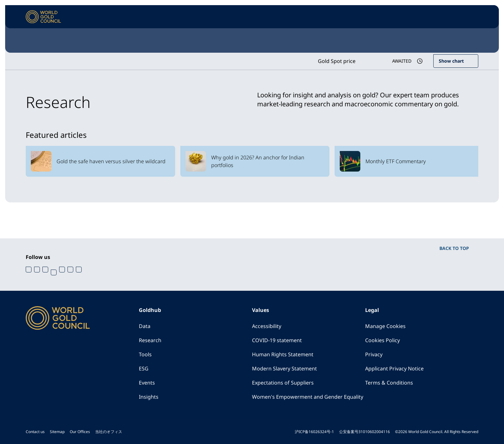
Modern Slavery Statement (284, 369)
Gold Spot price (337, 61)
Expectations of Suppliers (283, 383)
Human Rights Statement (283, 354)
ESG (144, 369)
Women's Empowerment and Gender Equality (308, 397)
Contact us (35, 432)
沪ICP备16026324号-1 (314, 432)
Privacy (374, 354)
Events (147, 383)
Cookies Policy (382, 340)
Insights (149, 397)
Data (145, 326)
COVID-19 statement (277, 340)
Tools (145, 354)
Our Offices (80, 432)
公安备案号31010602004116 (364, 432)
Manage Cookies (385, 326)
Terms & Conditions (389, 383)
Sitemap (57, 432)
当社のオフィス (109, 432)
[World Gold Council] (43, 17)
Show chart (451, 61)
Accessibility (267, 326)
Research (150, 340)
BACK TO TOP (454, 248)
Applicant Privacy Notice (394, 369)
